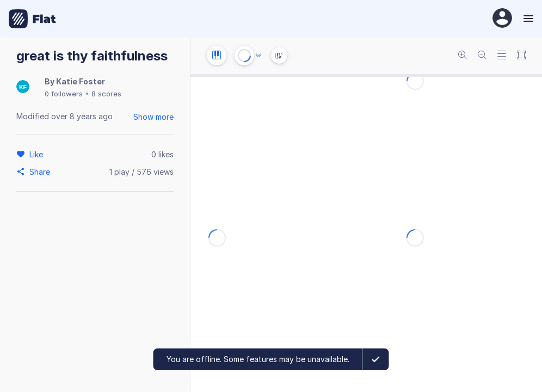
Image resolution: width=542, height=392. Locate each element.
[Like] (38, 154)
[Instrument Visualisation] (279, 56)
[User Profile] (502, 19)
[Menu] (527, 19)
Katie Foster (81, 81)
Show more (153, 117)
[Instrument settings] (217, 56)
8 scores (106, 94)
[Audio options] (258, 56)
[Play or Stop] (244, 56)
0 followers (64, 94)
